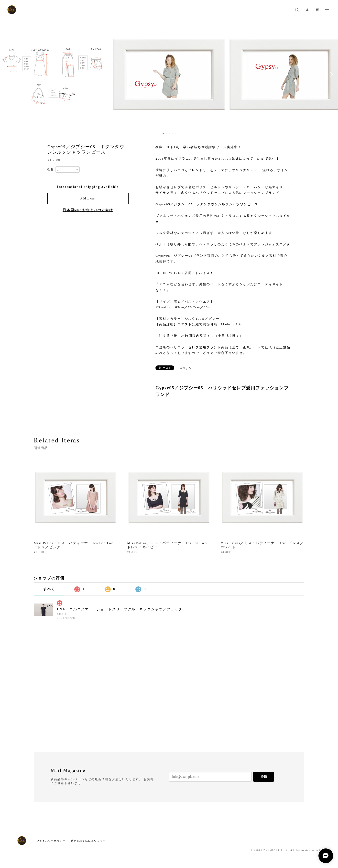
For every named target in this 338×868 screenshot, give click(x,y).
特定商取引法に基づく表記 (88, 841)
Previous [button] (7, 75)
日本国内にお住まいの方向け (88, 210)
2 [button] (166, 134)
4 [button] (173, 134)
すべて (49, 589)
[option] (169, 75)
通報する (185, 368)
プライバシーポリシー (51, 841)
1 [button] (163, 134)
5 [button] (176, 134)
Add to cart (88, 198)
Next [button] (331, 75)
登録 (264, 777)
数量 (51, 170)
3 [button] (169, 134)
